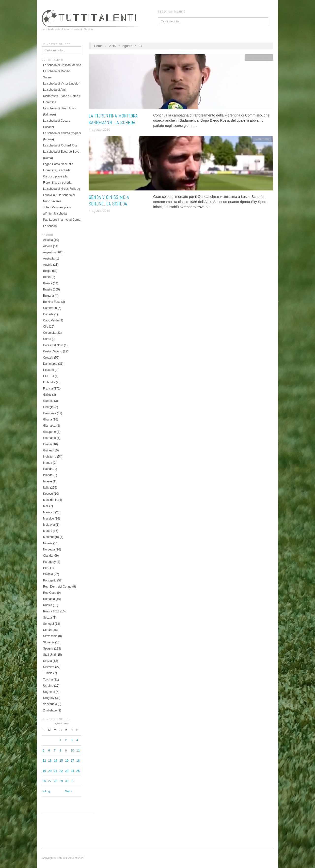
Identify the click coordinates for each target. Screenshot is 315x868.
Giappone (49, 432)
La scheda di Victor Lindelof (61, 84)
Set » (69, 791)
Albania (48, 240)
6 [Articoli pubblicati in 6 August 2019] (49, 751)
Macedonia (50, 500)
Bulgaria (48, 296)
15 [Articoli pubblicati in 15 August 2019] (61, 761)
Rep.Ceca (50, 593)
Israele (47, 481)
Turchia (48, 680)
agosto (127, 46)
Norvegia (49, 550)
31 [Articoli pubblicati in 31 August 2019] (72, 781)
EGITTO (48, 376)
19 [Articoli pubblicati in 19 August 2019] (44, 771)
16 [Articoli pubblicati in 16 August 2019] (67, 761)
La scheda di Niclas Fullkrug (62, 189)
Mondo (48, 531)
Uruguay (49, 698)
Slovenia (49, 642)
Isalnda (48, 469)
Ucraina (48, 686)
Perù (46, 568)
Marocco (49, 512)
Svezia (47, 661)
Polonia (48, 574)
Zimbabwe (50, 710)
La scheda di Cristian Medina (62, 65)
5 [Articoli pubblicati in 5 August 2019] (43, 751)
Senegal (48, 624)
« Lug (46, 791)
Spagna (48, 649)
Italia (46, 488)
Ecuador (49, 370)
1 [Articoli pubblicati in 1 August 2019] (60, 740)
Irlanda (48, 463)
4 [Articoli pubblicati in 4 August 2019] (77, 740)
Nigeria (48, 543)
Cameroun (50, 308)
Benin (47, 277)
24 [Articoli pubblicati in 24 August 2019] (72, 771)
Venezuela (50, 704)
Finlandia (49, 382)
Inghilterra (50, 457)
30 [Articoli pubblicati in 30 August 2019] (67, 781)
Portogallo (50, 580)
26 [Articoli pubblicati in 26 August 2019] (44, 781)
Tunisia (48, 673)
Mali (46, 506)
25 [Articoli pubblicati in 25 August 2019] (78, 771)
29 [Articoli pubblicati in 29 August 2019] (61, 781)
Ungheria (49, 692)
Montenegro (51, 537)
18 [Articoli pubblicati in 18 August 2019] (78, 761)
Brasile (48, 289)
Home (98, 46)
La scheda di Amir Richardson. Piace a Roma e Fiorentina (62, 96)
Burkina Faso (52, 302)
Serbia (47, 630)
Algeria (48, 246)
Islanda (48, 475)
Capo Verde (51, 320)
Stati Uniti (49, 655)
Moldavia (49, 525)
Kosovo (48, 494)
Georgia (48, 407)
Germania (50, 413)
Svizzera (49, 667)
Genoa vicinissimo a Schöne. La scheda (109, 201)
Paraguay (49, 562)
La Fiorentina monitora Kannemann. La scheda (113, 119)
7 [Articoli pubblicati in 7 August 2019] (55, 751)
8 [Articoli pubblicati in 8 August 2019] (60, 751)
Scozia (47, 618)
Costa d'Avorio (53, 351)
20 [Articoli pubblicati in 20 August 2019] (50, 771)
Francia (48, 389)
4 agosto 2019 (99, 130)
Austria (48, 265)
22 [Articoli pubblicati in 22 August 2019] (61, 771)
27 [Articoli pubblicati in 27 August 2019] (50, 781)
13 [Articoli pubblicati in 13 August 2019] (50, 761)
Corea (47, 339)
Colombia (49, 333)
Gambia (48, 401)
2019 (113, 46)
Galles (47, 395)
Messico (48, 519)
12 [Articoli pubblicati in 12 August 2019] (44, 761)
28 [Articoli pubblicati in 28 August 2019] (55, 781)
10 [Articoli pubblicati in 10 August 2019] (72, 751)
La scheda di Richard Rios (60, 145)
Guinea (48, 450)
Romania (49, 599)
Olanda (48, 556)
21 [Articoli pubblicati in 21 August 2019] (55, 771)
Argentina (49, 252)
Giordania (49, 438)
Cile (46, 327)
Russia (48, 605)
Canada (48, 314)
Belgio (47, 271)
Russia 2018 (51, 611)
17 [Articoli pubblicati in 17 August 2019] (72, 761)
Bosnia (48, 283)
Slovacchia (50, 636)
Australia (49, 259)
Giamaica (49, 426)
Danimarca (50, 364)
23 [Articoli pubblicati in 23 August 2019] (67, 771)
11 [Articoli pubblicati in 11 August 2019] (78, 751)
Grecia (47, 444)
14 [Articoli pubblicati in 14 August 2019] (55, 761)
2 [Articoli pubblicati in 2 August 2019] (66, 740)
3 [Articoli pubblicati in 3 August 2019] (71, 740)
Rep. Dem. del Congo (57, 587)
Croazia (48, 358)
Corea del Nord (53, 345)
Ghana (47, 420)
